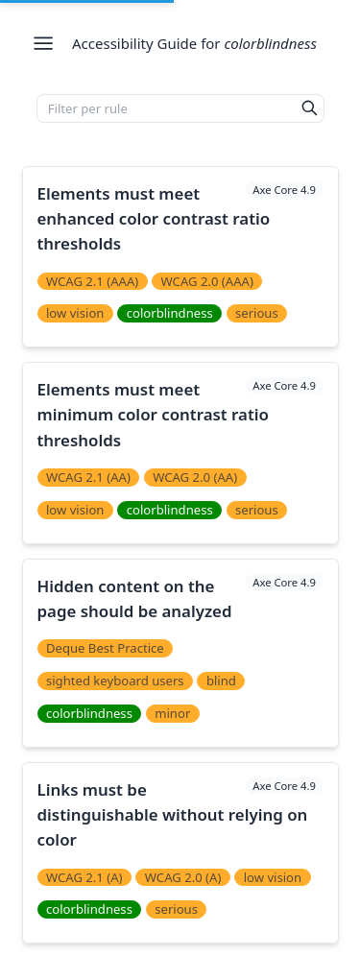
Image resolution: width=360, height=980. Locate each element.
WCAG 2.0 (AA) (195, 477)
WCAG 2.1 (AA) (88, 477)
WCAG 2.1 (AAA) (92, 281)
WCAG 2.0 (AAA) (207, 281)
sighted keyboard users (115, 681)
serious (257, 313)
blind (221, 681)
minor (172, 713)
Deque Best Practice (105, 648)
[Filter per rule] (167, 108)
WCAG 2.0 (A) (183, 877)
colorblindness (170, 313)
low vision (75, 313)
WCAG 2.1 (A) (84, 877)
